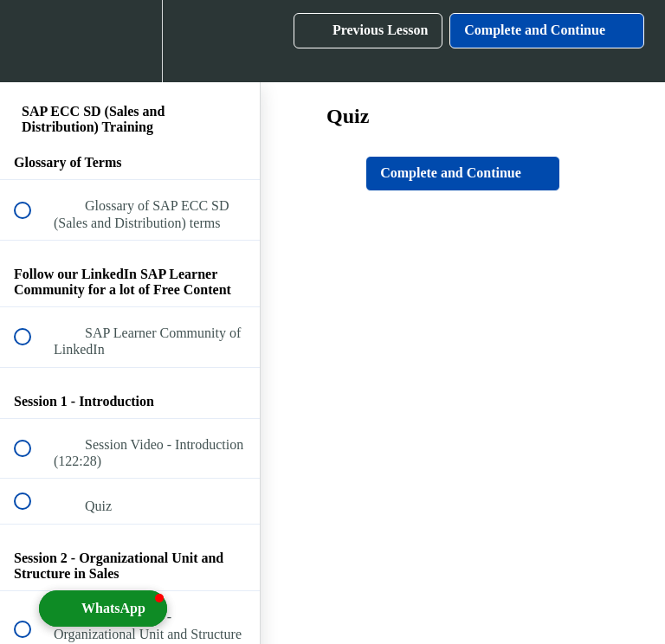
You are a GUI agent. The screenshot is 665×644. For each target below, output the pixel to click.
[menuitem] (130, 41)
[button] (32, 41)
